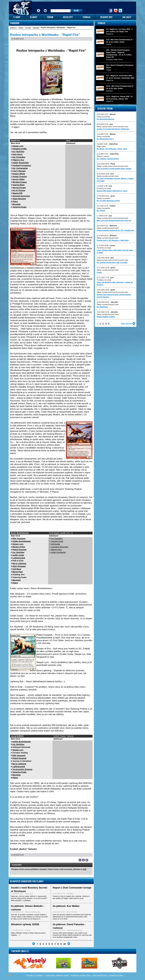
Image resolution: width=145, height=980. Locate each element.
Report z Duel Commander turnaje (72, 888)
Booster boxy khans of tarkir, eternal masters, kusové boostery (114, 296)
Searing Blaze (19, 185)
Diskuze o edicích (103, 156)
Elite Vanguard (19, 539)
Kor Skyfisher (18, 152)
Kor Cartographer (20, 168)
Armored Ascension (21, 196)
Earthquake (55, 544)
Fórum (45, 9)
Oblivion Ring (56, 550)
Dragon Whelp (19, 174)
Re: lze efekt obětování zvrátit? (108, 201)
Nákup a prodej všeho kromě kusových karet (112, 127)
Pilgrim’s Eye (18, 160)
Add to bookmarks (87, 860)
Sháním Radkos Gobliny (106, 317)
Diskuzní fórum (105, 109)
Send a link (80, 860)
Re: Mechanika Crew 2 (105, 139)
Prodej (99, 272)
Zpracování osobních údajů (57, 976)
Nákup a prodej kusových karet (108, 176)
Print (83, 860)
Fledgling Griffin (20, 149)
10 (64, 944)
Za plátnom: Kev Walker (66, 906)
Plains (15, 202)
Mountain (17, 204)
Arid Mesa (17, 569)
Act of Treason (19, 190)
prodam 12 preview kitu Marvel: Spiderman (113, 129)
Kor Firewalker (19, 157)
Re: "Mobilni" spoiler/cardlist (108, 159)
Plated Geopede (19, 550)
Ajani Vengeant (19, 566)
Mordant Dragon (20, 182)
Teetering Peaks (19, 207)
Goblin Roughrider (21, 163)
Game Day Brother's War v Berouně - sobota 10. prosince (115, 284)
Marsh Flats (18, 572)
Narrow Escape (19, 188)
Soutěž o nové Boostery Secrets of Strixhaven (29, 889)
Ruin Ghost (17, 154)
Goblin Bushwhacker (22, 541)
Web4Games (102, 976)
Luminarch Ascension (59, 547)
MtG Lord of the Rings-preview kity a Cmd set (114, 221)
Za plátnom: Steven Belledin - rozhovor (28, 908)
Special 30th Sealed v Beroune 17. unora (112, 191)
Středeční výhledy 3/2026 (25, 924)
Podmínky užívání (79, 976)
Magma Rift (17, 193)
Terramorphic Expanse (22, 769)
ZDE (85, 869)
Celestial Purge (57, 541)
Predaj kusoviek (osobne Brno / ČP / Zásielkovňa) (115, 230)
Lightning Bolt (19, 558)
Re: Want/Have (102, 307)
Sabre (120, 976)
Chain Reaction (19, 199)
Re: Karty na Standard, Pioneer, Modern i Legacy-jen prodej (115, 180)
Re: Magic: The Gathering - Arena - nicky (112, 149)
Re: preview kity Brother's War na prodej (112, 263)
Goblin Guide (18, 555)
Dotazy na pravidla (103, 117)
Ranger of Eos (19, 547)
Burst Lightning (19, 563)
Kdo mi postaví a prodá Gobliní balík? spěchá (114, 169)
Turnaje (101, 23)
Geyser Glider (19, 179)
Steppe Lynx (18, 146)
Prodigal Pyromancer (22, 165)
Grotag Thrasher (20, 177)
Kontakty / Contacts (35, 976)
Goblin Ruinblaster (58, 552)
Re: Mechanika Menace (105, 119)
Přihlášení (39, 9)
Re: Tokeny (101, 211)
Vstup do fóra (126, 323)
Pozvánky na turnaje (104, 188)
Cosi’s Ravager (19, 171)
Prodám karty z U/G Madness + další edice (113, 240)
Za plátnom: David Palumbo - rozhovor (69, 926)
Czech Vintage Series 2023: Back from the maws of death (115, 251)
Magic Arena (101, 146)
